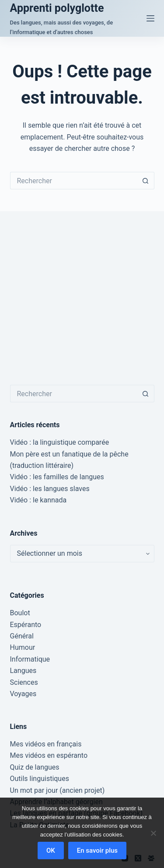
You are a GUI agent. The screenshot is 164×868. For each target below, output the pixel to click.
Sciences (24, 682)
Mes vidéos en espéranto (49, 755)
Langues (23, 671)
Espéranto (26, 625)
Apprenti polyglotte (57, 8)
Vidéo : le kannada (38, 500)
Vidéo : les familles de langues (57, 477)
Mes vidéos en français (46, 744)
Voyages (23, 694)
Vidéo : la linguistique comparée (60, 442)
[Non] (153, 833)
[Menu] (150, 18)
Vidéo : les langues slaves (50, 489)
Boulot (20, 613)
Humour (23, 647)
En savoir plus (97, 851)
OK (51, 851)
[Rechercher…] (73, 181)
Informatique (30, 659)
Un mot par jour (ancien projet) (58, 790)
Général (22, 636)
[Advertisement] (82, 298)
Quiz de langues (35, 767)
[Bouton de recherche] (146, 181)
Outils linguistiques (40, 779)
